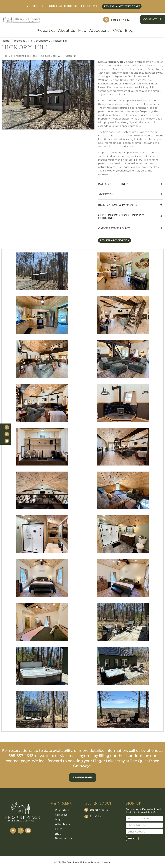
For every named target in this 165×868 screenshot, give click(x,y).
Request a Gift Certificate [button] (122, 6)
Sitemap (107, 862)
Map (82, 31)
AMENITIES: (106, 194)
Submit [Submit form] (132, 838)
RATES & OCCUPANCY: (113, 184)
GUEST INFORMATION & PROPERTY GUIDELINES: (121, 217)
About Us (67, 31)
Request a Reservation (115, 240)
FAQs (117, 31)
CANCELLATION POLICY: (114, 228)
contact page (18, 761)
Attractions (99, 31)
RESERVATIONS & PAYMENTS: (118, 205)
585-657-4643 (120, 20)
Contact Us (152, 19)
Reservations (83, 777)
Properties (46, 31)
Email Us (96, 816)
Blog (129, 31)
